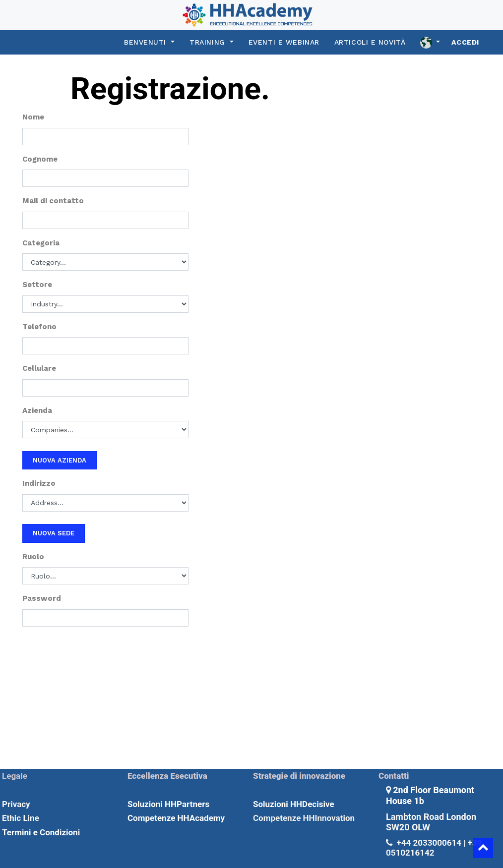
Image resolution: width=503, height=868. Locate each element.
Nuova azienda (60, 460)
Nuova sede (54, 533)
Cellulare (39, 368)
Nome (33, 117)
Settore (37, 285)
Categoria (41, 243)
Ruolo (33, 557)
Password (42, 598)
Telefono (39, 327)
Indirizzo (39, 483)
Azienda (37, 410)
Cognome (40, 159)
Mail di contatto (53, 201)
